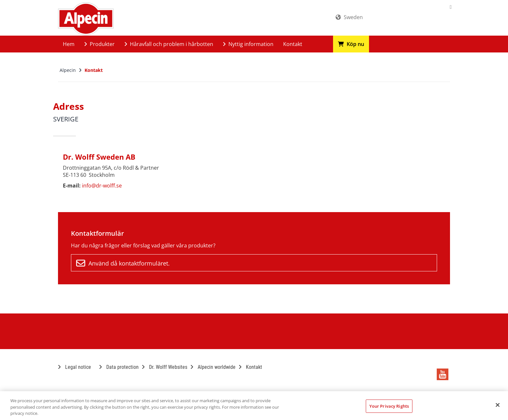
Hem (69, 44)
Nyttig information (248, 44)
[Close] (498, 405)
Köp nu (351, 44)
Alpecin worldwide (213, 367)
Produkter (99, 44)
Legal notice (75, 367)
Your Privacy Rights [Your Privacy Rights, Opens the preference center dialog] (389, 406)
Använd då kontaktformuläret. (123, 263)
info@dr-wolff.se (102, 186)
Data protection (119, 367)
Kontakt (293, 44)
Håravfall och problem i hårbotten (169, 44)
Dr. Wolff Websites (165, 367)
